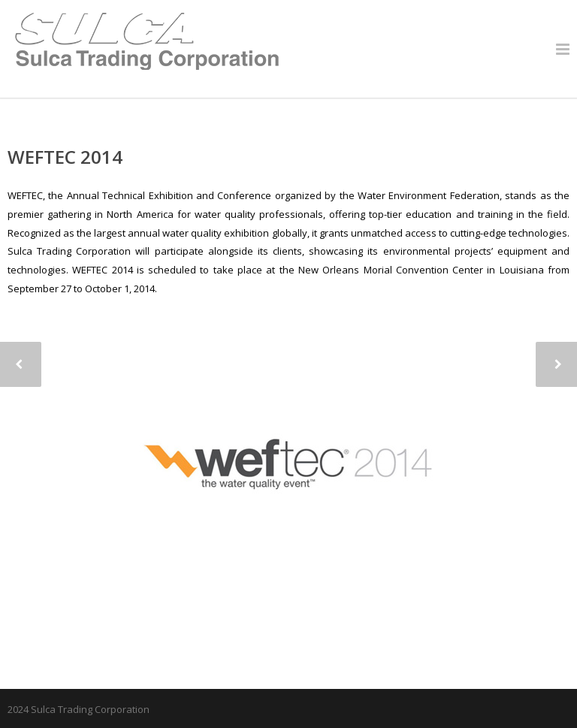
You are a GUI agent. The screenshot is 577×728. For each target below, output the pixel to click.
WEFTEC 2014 (65, 157)
